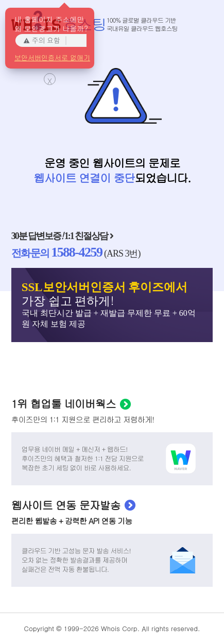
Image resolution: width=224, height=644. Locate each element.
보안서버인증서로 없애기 (52, 57)
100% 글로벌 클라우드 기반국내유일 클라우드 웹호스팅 (142, 24)
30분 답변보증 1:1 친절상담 (60, 236)
